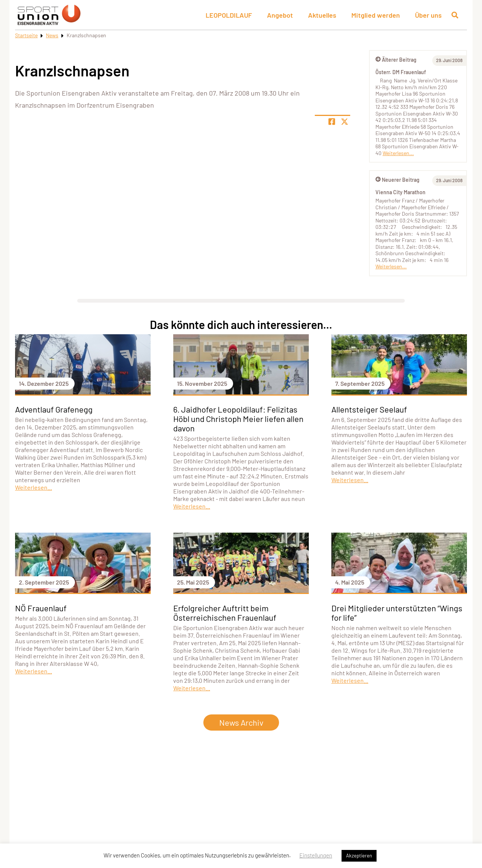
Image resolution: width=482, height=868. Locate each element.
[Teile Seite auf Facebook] (332, 122)
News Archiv (241, 722)
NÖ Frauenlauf (41, 608)
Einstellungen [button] (316, 855)
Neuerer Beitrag (397, 180)
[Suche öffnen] (455, 15)
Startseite (26, 35)
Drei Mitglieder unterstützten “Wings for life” (397, 613)
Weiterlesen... (398, 153)
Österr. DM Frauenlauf (401, 72)
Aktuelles (322, 15)
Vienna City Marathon (400, 192)
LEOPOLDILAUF (229, 15)
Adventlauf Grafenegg (54, 409)
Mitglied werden (376, 15)
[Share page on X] (345, 122)
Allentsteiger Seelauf (369, 409)
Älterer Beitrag (396, 60)
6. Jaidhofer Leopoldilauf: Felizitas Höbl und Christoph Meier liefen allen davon (238, 419)
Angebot (280, 15)
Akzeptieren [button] (359, 856)
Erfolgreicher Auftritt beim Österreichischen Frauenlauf (225, 613)
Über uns (428, 15)
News (52, 35)
